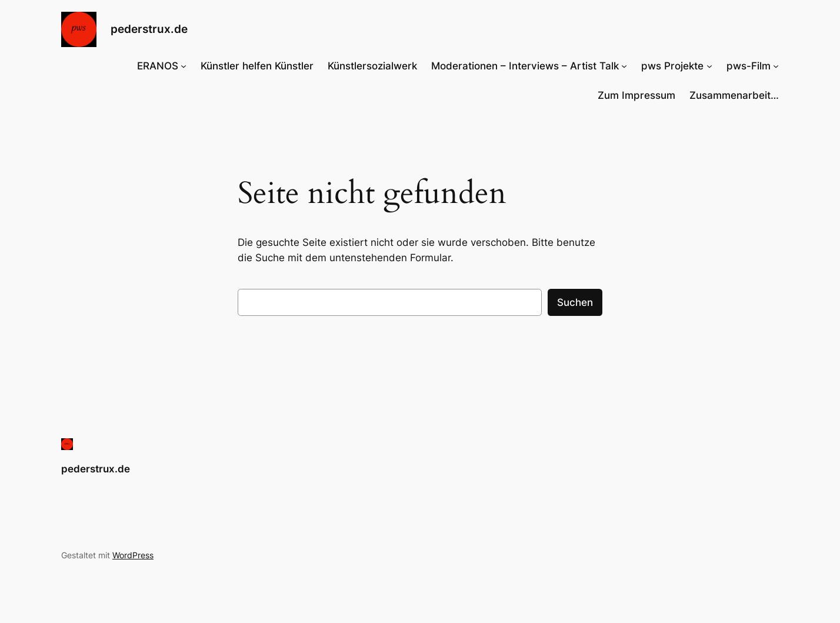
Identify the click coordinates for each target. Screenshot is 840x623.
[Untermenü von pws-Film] (776, 66)
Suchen (575, 302)
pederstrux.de (149, 29)
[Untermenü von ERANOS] (184, 66)
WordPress (133, 555)
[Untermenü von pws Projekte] (709, 66)
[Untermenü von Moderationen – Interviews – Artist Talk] (624, 66)
